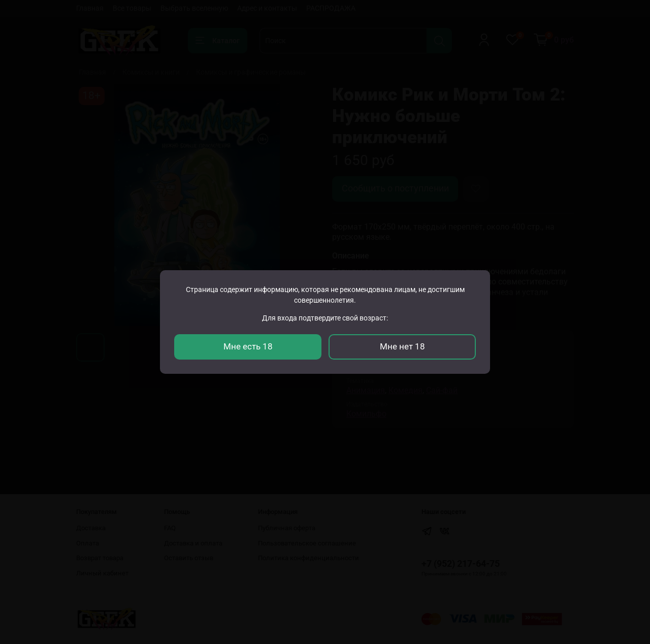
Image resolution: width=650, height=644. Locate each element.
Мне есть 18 (248, 346)
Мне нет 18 (402, 346)
